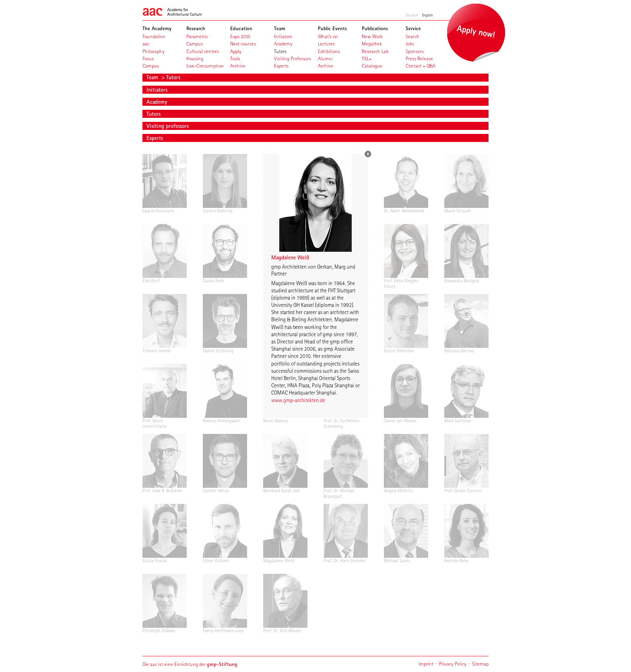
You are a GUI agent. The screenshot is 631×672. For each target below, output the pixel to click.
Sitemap (480, 664)
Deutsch (412, 15)
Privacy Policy (453, 664)
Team (153, 77)
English (428, 15)
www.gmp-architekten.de (298, 400)
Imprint (426, 664)
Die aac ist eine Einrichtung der (190, 664)
